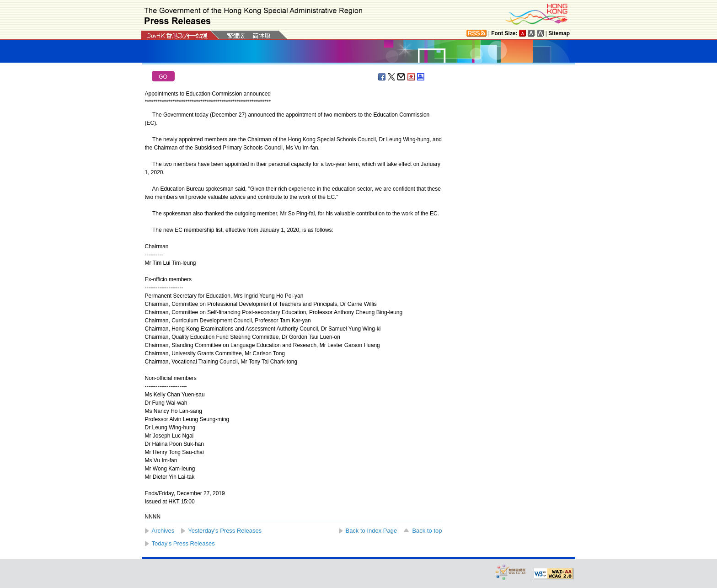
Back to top (427, 531)
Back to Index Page (372, 531)
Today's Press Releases (183, 543)
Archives (163, 531)
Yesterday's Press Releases (225, 531)
